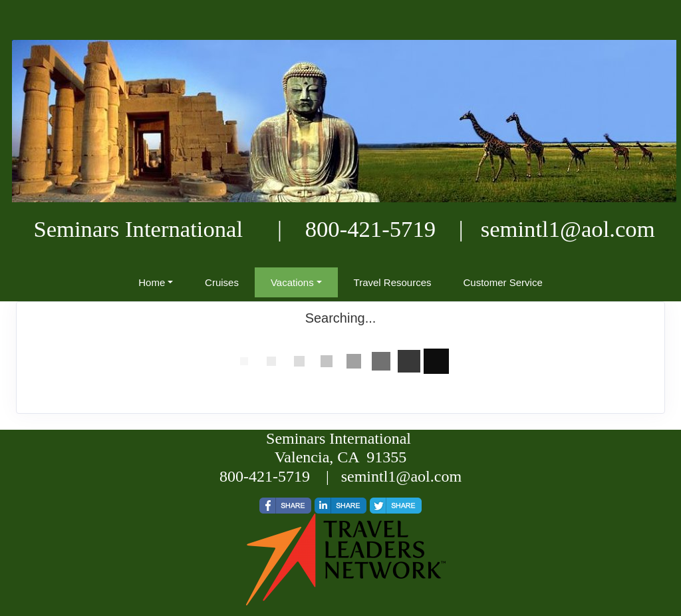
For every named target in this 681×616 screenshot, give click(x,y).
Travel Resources (393, 282)
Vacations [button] (292, 282)
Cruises (222, 282)
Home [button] (152, 282)
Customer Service (503, 282)
